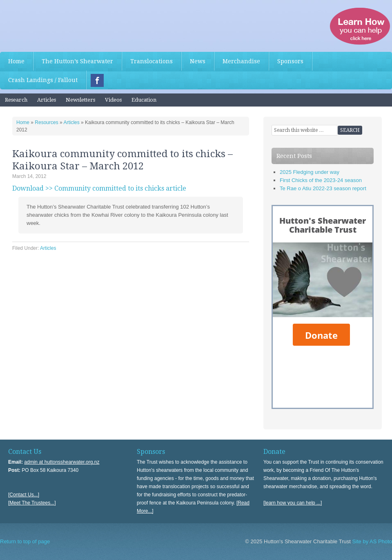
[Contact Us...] (24, 495)
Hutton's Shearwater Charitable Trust (61, 24)
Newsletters (80, 100)
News (198, 61)
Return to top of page (25, 541)
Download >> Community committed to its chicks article (99, 188)
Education (144, 100)
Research (16, 100)
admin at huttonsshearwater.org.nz (62, 462)
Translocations (151, 61)
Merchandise (241, 61)
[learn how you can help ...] (293, 503)
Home (16, 61)
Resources (46, 122)
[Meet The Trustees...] (32, 503)
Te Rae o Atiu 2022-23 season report (323, 188)
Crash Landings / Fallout (43, 80)
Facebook (97, 80)
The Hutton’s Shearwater (77, 61)
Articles (47, 100)
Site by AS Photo (371, 541)
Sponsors (290, 61)
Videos (113, 100)
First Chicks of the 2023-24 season (321, 180)
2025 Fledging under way (310, 172)
